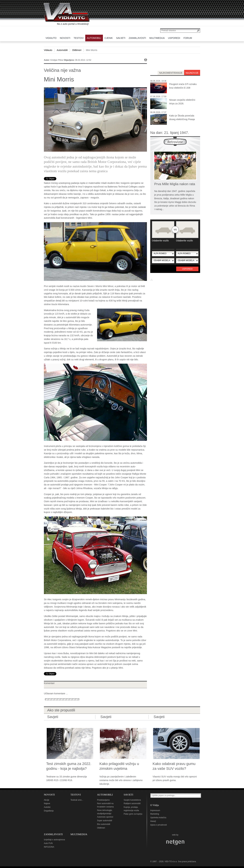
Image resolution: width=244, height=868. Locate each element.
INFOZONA (49, 847)
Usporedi (187, 269)
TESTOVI (76, 795)
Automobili (62, 50)
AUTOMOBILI (105, 795)
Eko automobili (104, 824)
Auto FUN (48, 843)
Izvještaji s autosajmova (54, 840)
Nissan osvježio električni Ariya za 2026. (182, 102)
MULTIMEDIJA (79, 834)
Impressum (155, 810)
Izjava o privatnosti (158, 825)
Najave (47, 803)
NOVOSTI (49, 795)
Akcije (47, 800)
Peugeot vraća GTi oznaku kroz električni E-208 (183, 86)
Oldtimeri (77, 50)
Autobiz (47, 807)
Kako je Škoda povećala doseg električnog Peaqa (182, 117)
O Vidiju (155, 805)
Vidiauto (48, 50)
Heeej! (153, 821)
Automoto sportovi (105, 817)
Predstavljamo (103, 800)
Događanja (49, 811)
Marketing (155, 814)
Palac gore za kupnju (133, 814)
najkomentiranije (171, 73)
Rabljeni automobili (132, 803)
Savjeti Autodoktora (132, 800)
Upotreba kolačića (158, 818)
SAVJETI (128, 795)
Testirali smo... (77, 800)
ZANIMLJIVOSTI (53, 834)
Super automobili (105, 821)
